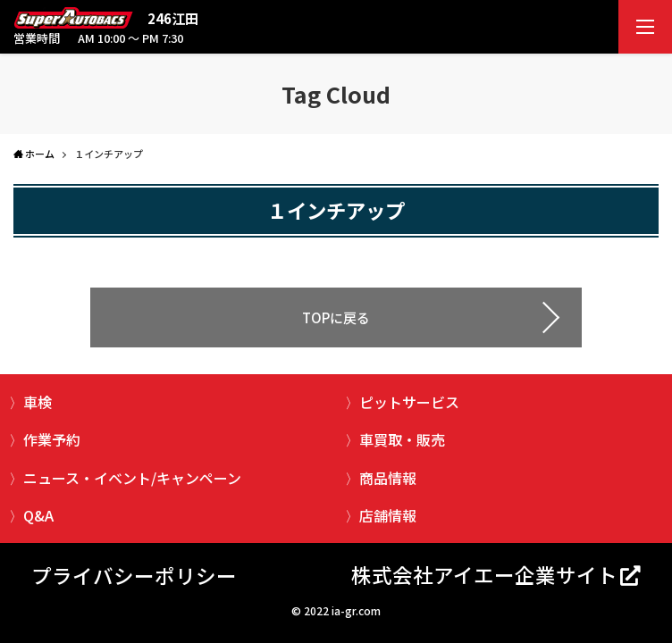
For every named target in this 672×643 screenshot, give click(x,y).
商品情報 (388, 478)
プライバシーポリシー (134, 575)
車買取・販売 (402, 439)
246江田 (173, 18)
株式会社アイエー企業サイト (484, 574)
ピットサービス (409, 402)
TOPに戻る (336, 317)
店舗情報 (388, 515)
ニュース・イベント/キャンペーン (132, 478)
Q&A (38, 515)
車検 (38, 402)
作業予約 (52, 439)
